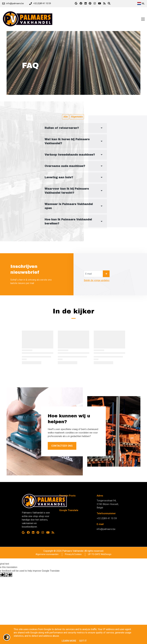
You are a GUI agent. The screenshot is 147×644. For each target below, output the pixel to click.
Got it (83, 641)
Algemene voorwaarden (47, 554)
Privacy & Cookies (73, 554)
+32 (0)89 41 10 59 (107, 518)
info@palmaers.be (106, 529)
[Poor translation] (8, 575)
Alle (66, 117)
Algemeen (77, 117)
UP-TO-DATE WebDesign (100, 554)
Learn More (69, 641)
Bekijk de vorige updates (97, 280)
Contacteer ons (62, 446)
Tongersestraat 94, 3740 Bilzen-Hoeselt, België (108, 504)
